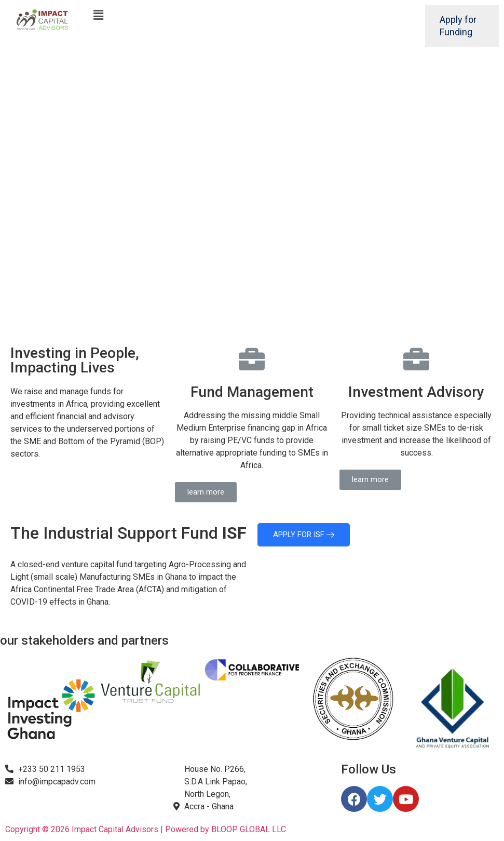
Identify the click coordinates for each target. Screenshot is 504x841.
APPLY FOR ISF (304, 535)
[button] (206, 492)
